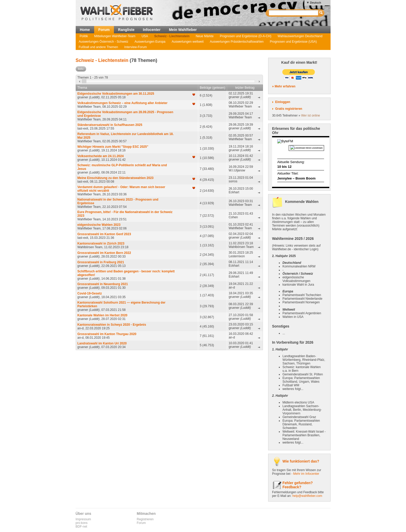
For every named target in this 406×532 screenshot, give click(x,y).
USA (145, 36)
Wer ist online (311, 116)
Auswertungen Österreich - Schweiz (104, 42)
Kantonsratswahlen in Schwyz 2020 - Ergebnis (112, 325)
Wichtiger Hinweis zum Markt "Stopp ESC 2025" (113, 147)
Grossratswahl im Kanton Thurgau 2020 (107, 334)
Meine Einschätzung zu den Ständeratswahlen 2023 (116, 178)
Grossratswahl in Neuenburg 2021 (103, 284)
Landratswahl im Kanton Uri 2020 (102, 343)
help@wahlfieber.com (307, 496)
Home (85, 30)
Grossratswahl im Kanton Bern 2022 (104, 253)
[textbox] (294, 13)
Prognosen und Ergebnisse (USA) (294, 42)
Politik (84, 36)
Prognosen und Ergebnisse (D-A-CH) (246, 36)
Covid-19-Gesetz (90, 293)
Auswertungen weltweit (188, 42)
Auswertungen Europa (150, 42)
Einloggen (283, 102)
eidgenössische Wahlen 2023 (99, 225)
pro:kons (82, 523)
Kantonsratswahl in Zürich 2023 (101, 243)
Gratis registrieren (289, 109)
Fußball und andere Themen (98, 47)
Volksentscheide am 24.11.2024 (101, 156)
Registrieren (145, 519)
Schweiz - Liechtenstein (172, 36)
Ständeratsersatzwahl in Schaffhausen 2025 (110, 125)
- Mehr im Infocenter (305, 474)
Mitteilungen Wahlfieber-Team (115, 36)
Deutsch (316, 3)
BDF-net (82, 527)
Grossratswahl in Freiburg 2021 (101, 262)
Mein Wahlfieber (183, 30)
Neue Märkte (205, 36)
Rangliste (126, 30)
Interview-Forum (136, 47)
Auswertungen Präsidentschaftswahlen (237, 42)
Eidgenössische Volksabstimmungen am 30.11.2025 (116, 94)
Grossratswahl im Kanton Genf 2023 (104, 234)
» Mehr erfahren (284, 86)
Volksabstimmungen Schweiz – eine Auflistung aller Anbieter (123, 103)
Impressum (83, 519)
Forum (104, 30)
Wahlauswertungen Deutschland (300, 36)
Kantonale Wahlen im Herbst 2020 (102, 315)
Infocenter (152, 30)
